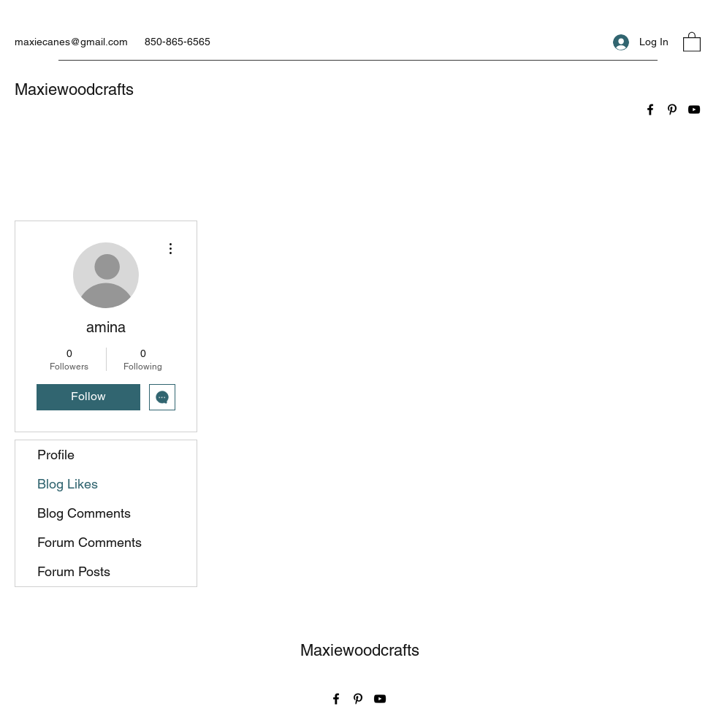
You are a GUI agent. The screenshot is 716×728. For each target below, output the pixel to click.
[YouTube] (694, 110)
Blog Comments (84, 513)
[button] (692, 41)
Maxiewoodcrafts (74, 89)
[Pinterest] (672, 110)
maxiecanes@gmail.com (71, 42)
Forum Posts (74, 571)
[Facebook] (650, 110)
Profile (56, 455)
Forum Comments (89, 542)
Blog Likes (68, 484)
